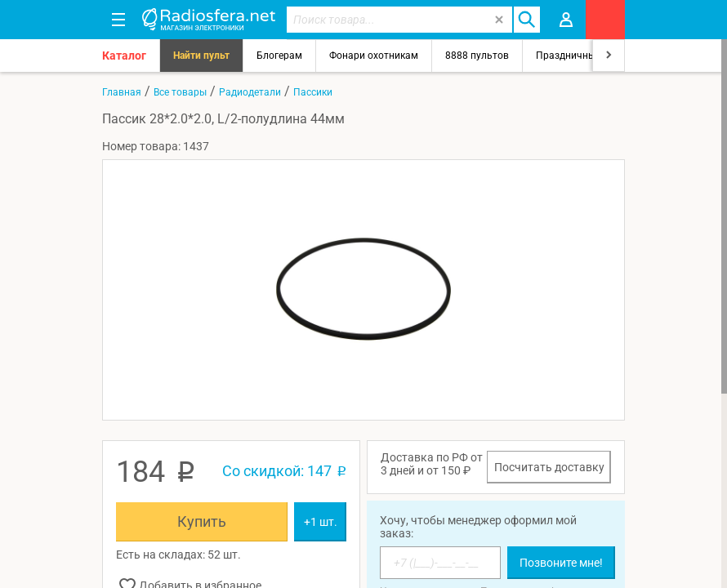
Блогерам (279, 56)
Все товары (180, 92)
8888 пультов (477, 56)
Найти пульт (201, 56)
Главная (122, 92)
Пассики (313, 92)
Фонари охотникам (374, 56)
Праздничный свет (580, 56)
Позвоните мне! (561, 563)
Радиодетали (250, 92)
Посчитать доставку (549, 467)
